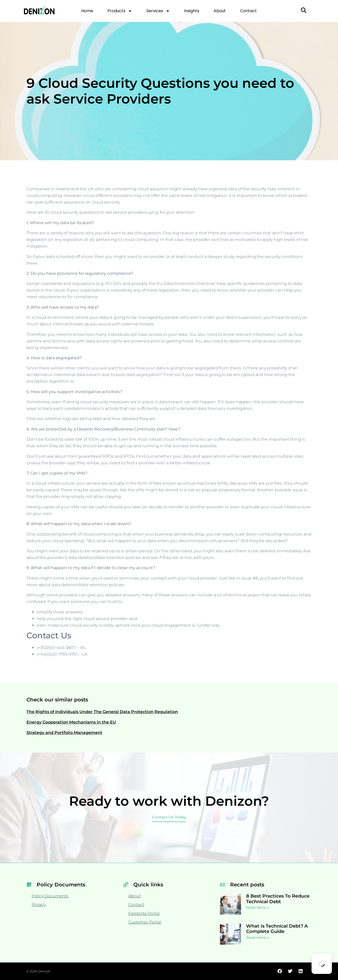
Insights (192, 11)
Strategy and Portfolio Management (64, 733)
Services (158, 11)
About (220, 11)
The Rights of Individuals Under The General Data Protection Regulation (102, 712)
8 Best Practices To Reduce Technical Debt (278, 899)
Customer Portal (145, 922)
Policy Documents (50, 896)
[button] (304, 10)
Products (120, 11)
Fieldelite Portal (144, 913)
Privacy (39, 905)
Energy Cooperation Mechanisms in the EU (71, 722)
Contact (248, 11)
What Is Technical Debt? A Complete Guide (277, 929)
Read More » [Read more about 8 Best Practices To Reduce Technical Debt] (257, 907)
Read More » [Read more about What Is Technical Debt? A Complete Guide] (257, 938)
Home (87, 11)
